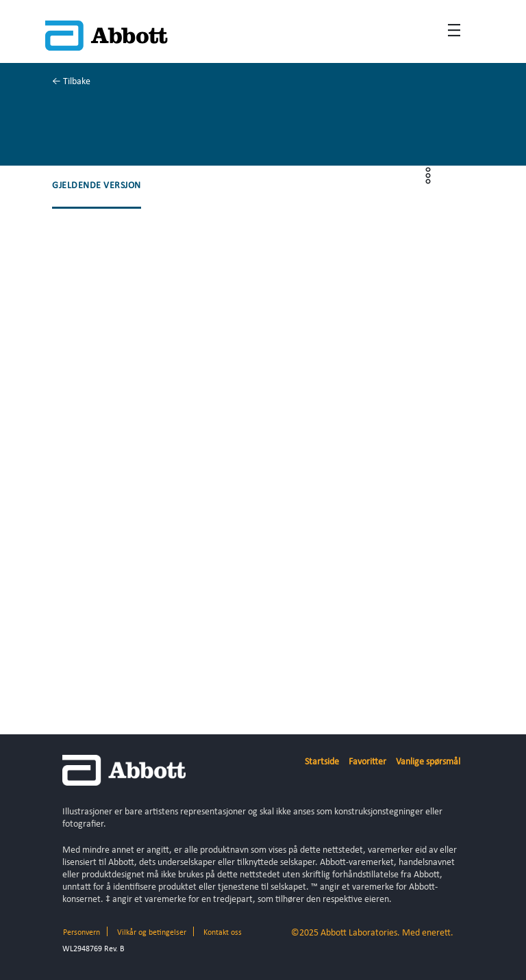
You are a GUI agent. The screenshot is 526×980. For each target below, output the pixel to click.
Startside (322, 762)
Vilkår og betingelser (152, 933)
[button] (97, 186)
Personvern (82, 933)
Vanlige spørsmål (428, 762)
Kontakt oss (223, 933)
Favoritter (367, 762)
